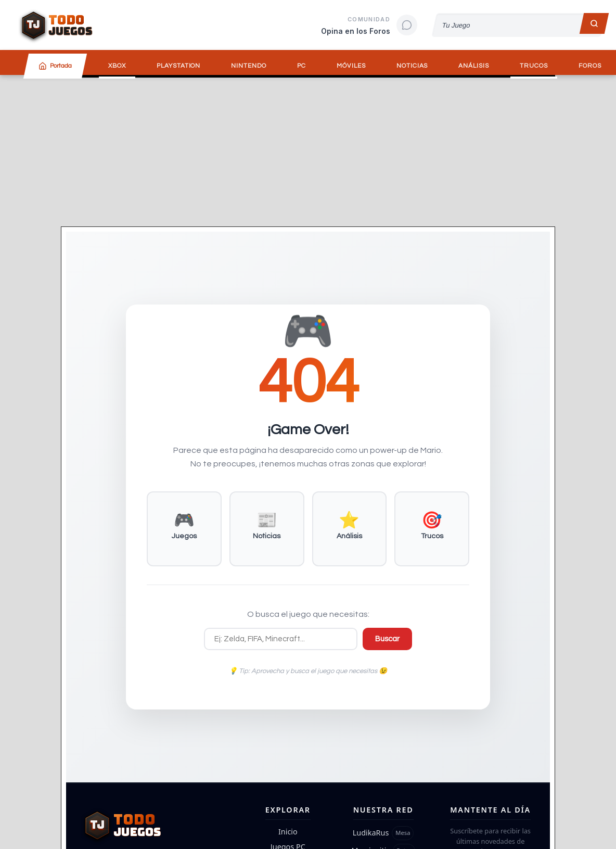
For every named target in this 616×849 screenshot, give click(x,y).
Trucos (534, 66)
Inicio (288, 832)
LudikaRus (371, 833)
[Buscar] (594, 23)
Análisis (474, 66)
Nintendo (249, 66)
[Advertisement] (308, 150)
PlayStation (179, 66)
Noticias (412, 66)
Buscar (387, 639)
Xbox (117, 66)
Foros (590, 66)
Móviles (351, 66)
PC (301, 66)
